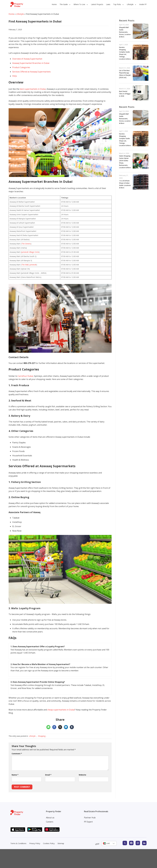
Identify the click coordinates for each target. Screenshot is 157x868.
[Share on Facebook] (54, 727)
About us (50, 818)
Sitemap (61, 843)
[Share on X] (60, 727)
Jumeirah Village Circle (30, 252)
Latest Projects (97, 4)
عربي (97, 843)
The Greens (26, 244)
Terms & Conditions (18, 843)
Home (54, 4)
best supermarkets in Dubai (33, 89)
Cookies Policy (49, 843)
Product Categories (21, 67)
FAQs (15, 76)
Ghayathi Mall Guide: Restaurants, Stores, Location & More (125, 32)
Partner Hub (90, 818)
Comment (17, 754)
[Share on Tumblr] (72, 727)
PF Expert (88, 822)
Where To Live (79, 4)
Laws (108, 4)
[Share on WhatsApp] (48, 727)
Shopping (42, 736)
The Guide (64, 4)
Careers (50, 822)
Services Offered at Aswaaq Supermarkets (31, 72)
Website (82, 775)
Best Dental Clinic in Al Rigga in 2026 (125, 94)
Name (15, 775)
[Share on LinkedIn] (66, 727)
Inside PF (143, 4)
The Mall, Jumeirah (29, 265)
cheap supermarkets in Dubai (61, 710)
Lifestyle (130, 4)
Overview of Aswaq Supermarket (27, 59)
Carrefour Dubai (25, 376)
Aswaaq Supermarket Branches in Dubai (31, 63)
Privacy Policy (35, 843)
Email (48, 775)
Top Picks (117, 4)
